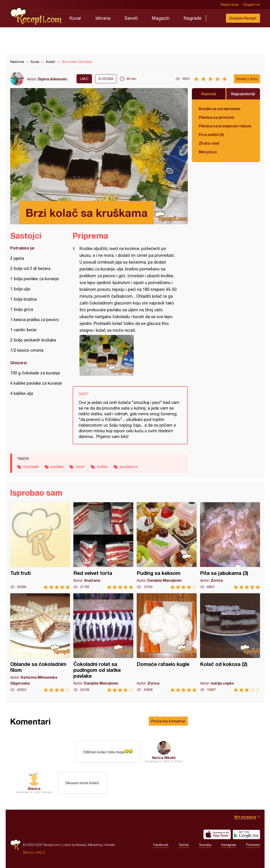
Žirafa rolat (209, 143)
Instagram (229, 845)
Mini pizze (208, 152)
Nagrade (192, 18)
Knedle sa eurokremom (219, 109)
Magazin (161, 18)
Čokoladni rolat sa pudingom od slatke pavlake (103, 643)
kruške (102, 467)
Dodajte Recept (243, 18)
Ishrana (103, 18)
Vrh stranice (245, 817)
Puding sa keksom (167, 546)
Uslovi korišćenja (74, 845)
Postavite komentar (168, 721)
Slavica (34, 788)
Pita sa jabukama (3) (230, 546)
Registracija (229, 5)
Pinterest (253, 845)
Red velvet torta (103, 546)
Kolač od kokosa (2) (230, 643)
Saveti (131, 18)
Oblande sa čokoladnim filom (40, 643)
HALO (40, 852)
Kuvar (75, 18)
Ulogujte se (251, 5)
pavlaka (57, 467)
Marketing (95, 845)
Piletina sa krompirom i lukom (225, 126)
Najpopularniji (243, 94)
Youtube (205, 845)
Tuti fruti (40, 546)
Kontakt (110, 845)
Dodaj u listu (247, 79)
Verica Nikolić (164, 758)
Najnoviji (209, 94)
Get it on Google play (246, 834)
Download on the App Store (217, 834)
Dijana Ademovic (53, 79)
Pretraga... (215, 18)
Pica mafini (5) (211, 135)
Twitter (184, 845)
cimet (80, 467)
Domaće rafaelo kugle (167, 643)
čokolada (31, 467)
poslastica (129, 467)
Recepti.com (36, 16)
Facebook (161, 845)
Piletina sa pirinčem (216, 117)
